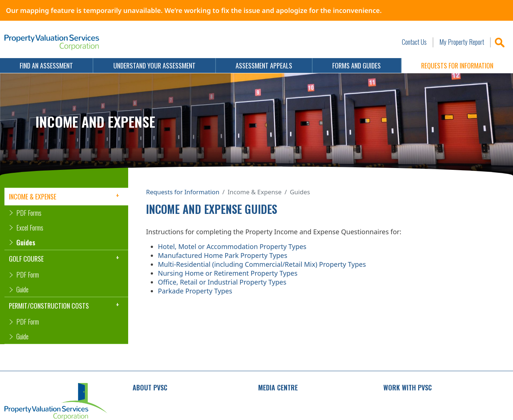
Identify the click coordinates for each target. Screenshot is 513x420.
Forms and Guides (357, 65)
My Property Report (462, 42)
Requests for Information (183, 192)
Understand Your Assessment (154, 65)
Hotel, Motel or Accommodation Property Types (232, 246)
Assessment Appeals (264, 65)
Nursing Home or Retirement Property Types (228, 273)
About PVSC (150, 387)
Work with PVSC (408, 387)
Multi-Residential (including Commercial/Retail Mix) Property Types (262, 264)
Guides (26, 242)
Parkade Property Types (195, 291)
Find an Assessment (46, 65)
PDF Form (28, 275)
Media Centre (278, 387)
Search (499, 42)
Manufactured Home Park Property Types (222, 255)
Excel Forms (30, 228)
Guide (22, 289)
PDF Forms (29, 213)
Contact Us (414, 42)
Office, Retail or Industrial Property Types (222, 282)
